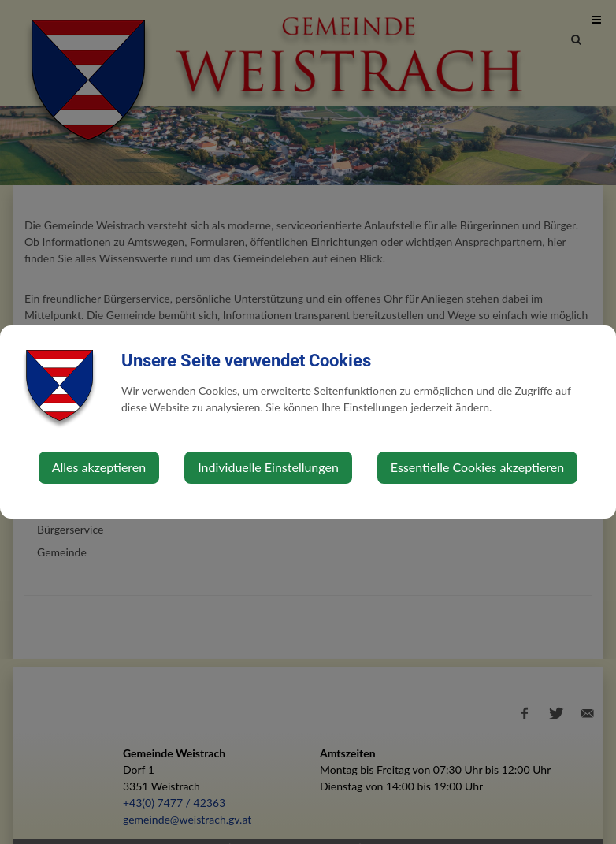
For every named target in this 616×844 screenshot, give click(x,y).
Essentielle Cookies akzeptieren (477, 467)
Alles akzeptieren (99, 467)
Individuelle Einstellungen (268, 467)
